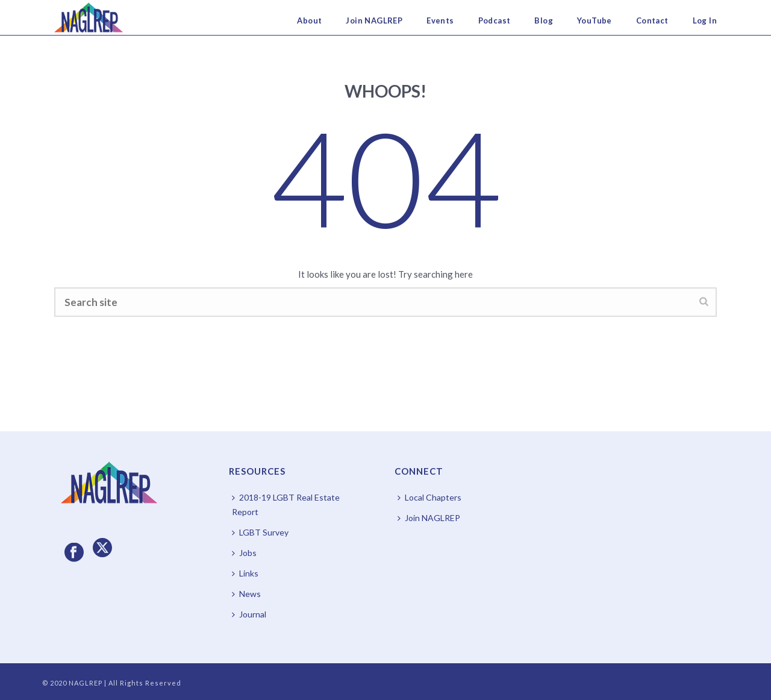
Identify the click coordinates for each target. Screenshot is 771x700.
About (309, 20)
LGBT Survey (260, 532)
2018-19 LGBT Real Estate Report (286, 505)
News (246, 594)
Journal (249, 614)
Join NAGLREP (374, 20)
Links (245, 573)
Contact (652, 20)
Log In (705, 20)
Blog (544, 20)
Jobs (244, 553)
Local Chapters (429, 497)
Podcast (495, 20)
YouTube (595, 20)
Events (440, 20)
